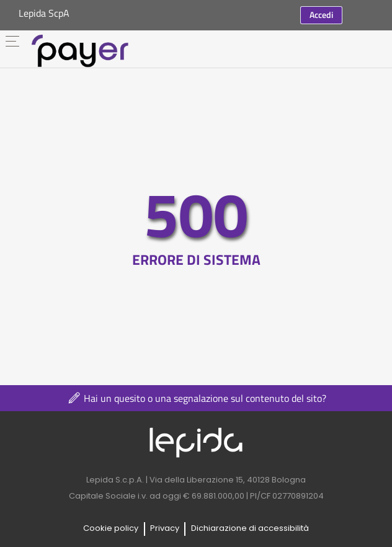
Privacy (165, 528)
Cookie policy (111, 528)
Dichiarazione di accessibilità (250, 528)
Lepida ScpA (44, 13)
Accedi (321, 15)
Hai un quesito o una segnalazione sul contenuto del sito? (196, 398)
